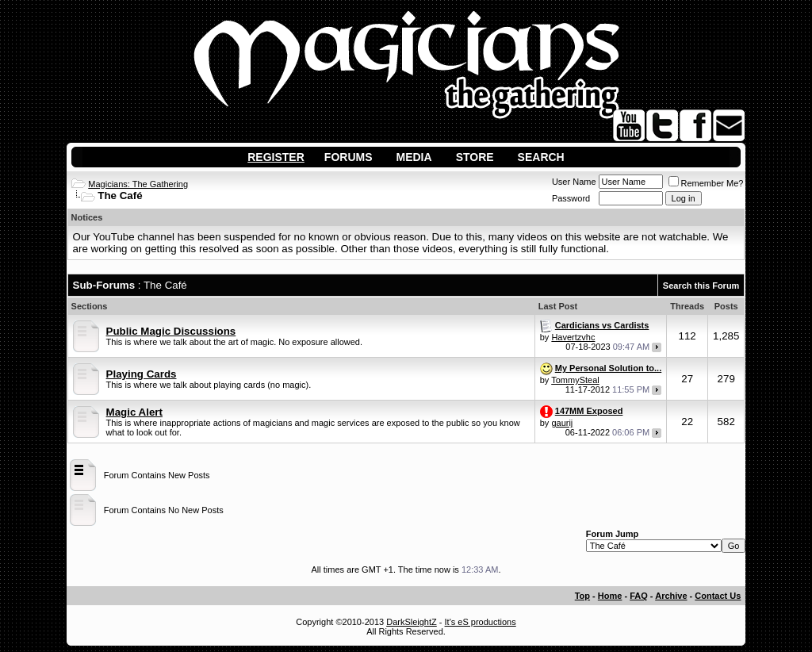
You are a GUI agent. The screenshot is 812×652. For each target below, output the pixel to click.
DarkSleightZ (412, 622)
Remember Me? (706, 183)
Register (276, 157)
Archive (671, 596)
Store (475, 157)
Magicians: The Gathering (138, 184)
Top (582, 596)
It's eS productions (481, 622)
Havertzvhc (573, 337)
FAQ (639, 596)
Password (571, 198)
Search (541, 157)
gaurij (562, 423)
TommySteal (575, 380)
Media (414, 157)
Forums (349, 157)
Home (610, 596)
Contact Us (718, 596)
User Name (574, 182)
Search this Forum (701, 286)
